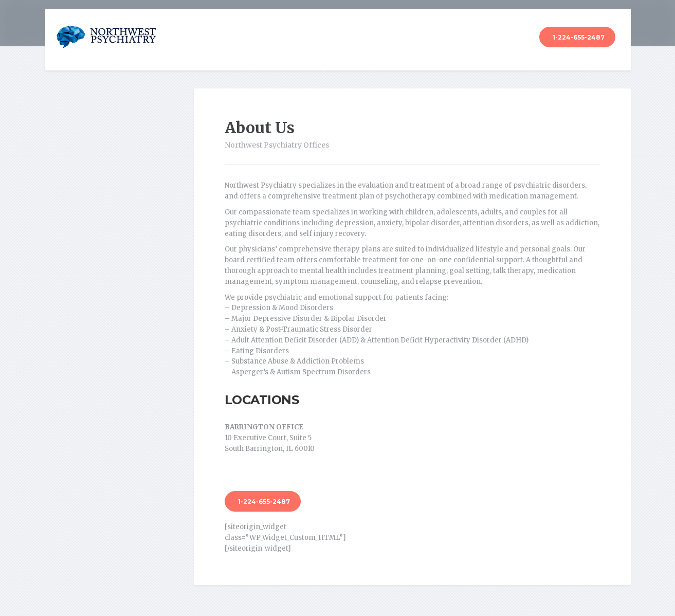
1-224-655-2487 (579, 37)
